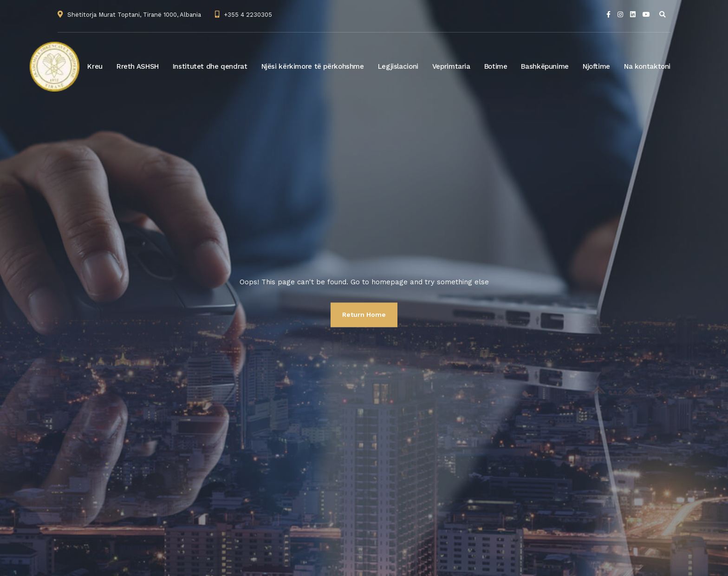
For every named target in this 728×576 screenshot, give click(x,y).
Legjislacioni (398, 66)
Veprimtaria (451, 66)
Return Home (364, 314)
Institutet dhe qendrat (210, 66)
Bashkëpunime (545, 66)
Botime (496, 66)
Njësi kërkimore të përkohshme (313, 66)
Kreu (95, 66)
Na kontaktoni (647, 66)
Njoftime (596, 66)
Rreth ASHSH (138, 66)
